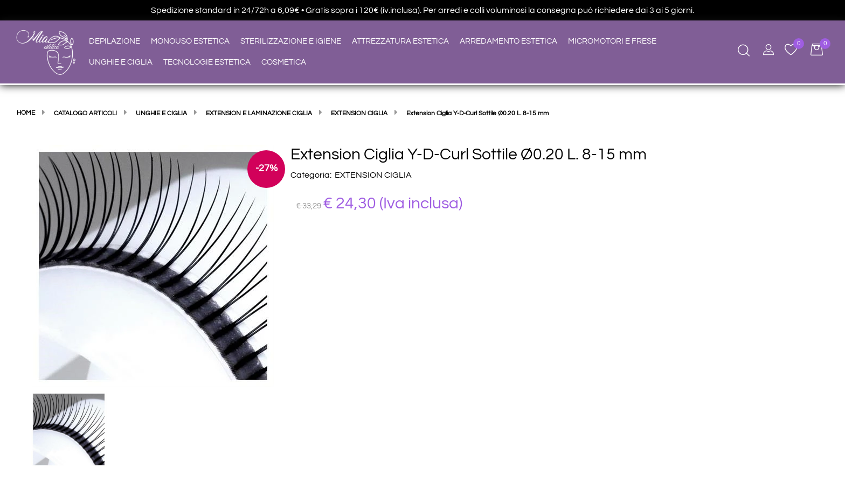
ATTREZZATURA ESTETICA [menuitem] (400, 41)
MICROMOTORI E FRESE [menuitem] (612, 41)
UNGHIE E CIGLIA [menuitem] (121, 62)
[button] (153, 265)
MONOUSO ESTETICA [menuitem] (190, 41)
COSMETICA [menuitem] (284, 62)
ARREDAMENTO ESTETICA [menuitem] (508, 41)
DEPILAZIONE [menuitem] (115, 41)
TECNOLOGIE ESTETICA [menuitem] (207, 62)
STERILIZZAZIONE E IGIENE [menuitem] (291, 41)
